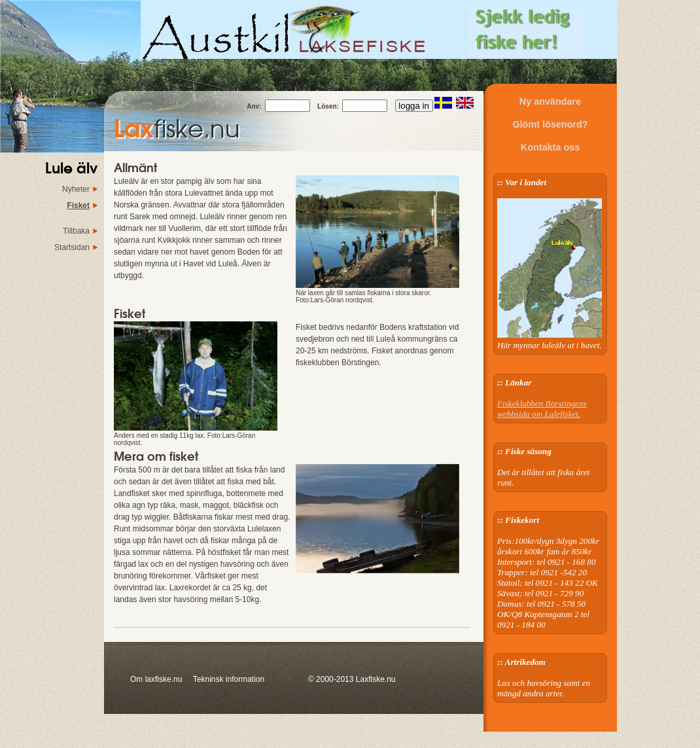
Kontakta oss (550, 147)
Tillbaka (76, 231)
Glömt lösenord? (550, 124)
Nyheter (76, 189)
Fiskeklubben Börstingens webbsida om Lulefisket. (542, 409)
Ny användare (550, 101)
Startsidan (72, 247)
